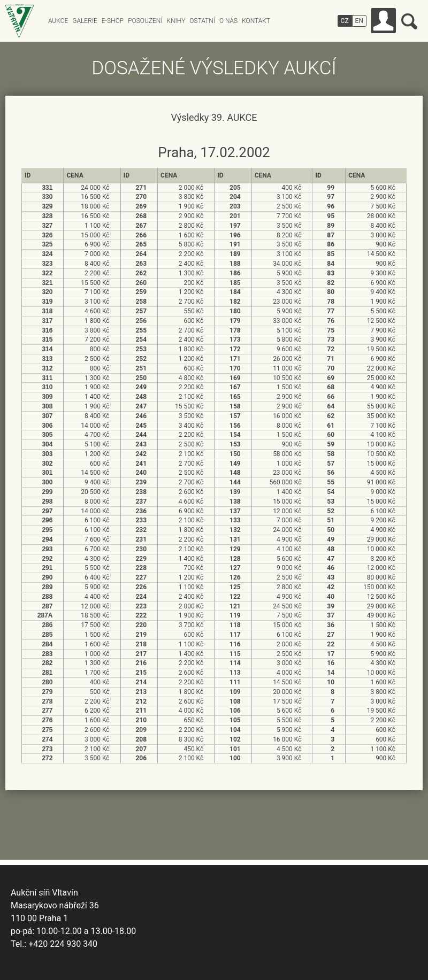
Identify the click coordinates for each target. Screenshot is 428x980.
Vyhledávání (409, 21)
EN (359, 21)
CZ (345, 21)
